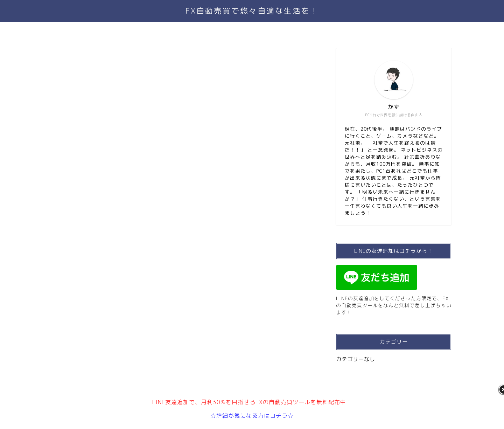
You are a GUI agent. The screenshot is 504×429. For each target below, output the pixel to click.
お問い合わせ (267, 30)
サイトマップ (316, 30)
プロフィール (218, 30)
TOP (179, 30)
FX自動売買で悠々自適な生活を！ (252, 11)
